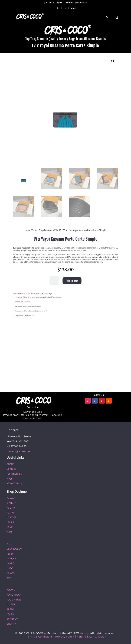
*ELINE (10, 522)
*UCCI (10, 568)
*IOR (9, 544)
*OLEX (10, 614)
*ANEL (10, 527)
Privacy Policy (65, 637)
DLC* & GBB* (14, 549)
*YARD (10, 563)
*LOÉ (9, 532)
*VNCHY (11, 559)
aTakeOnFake (14, 484)
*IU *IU (11, 605)
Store (35, 230)
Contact (11, 469)
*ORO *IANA (14, 595)
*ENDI (10, 554)
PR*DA (11, 609)
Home (28, 230)
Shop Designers (46, 230)
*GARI (10, 513)
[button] (113, 61)
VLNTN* (11, 624)
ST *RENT (12, 619)
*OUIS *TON (61, 230)
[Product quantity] (54, 281)
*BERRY (11, 508)
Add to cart (72, 281)
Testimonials (14, 474)
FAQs (9, 479)
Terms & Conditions (40, 637)
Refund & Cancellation (91, 637)
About (10, 464)
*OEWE (11, 590)
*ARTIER (11, 518)
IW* (9, 578)
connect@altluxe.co (18, 451)
